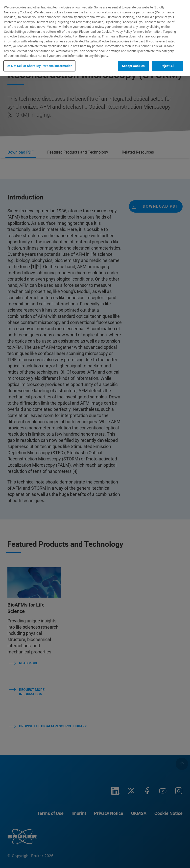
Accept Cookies (133, 66)
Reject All (167, 66)
